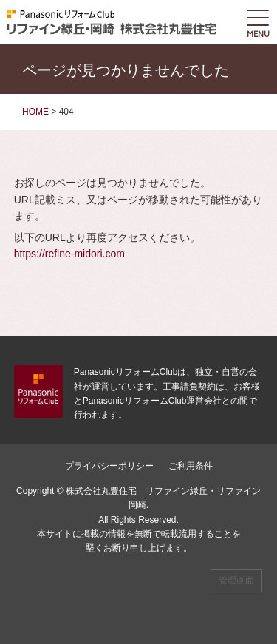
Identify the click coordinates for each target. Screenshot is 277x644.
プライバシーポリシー (109, 466)
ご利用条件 (191, 466)
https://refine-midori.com (69, 254)
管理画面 (236, 580)
